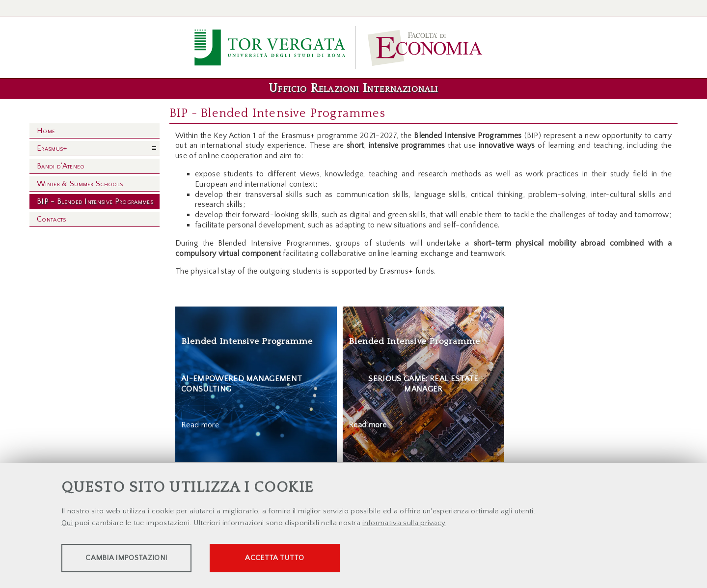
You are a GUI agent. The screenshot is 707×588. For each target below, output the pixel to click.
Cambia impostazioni (138, 559)
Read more (200, 425)
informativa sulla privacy (404, 524)
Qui (67, 524)
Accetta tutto (315, 559)
